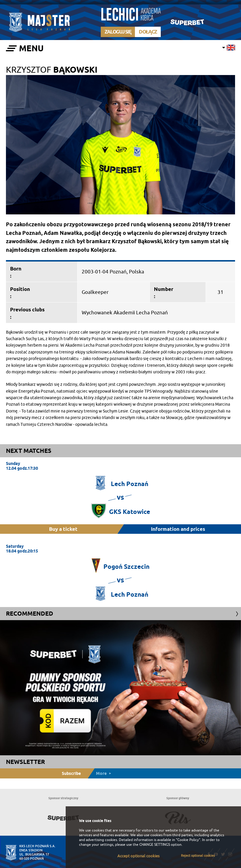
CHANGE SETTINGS (155, 845)
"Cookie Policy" (188, 840)
